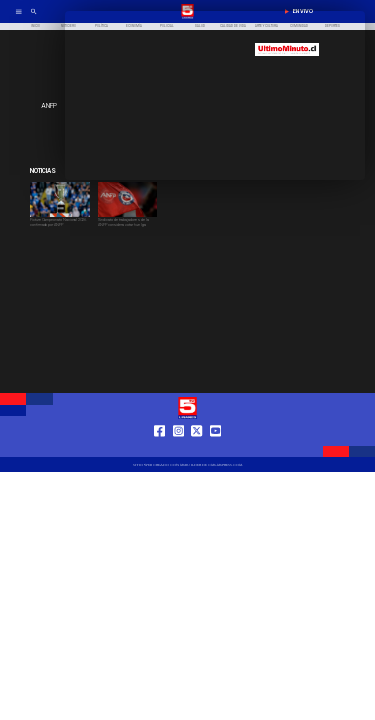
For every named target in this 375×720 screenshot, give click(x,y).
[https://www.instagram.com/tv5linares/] (178, 449)
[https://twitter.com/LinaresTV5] (196, 449)
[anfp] (128, 216)
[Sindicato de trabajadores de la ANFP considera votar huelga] (128, 226)
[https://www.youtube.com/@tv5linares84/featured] (215, 449)
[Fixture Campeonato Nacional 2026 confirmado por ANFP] (60, 226)
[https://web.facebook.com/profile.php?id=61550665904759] (159, 449)
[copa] (60, 216)
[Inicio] (35, 26)
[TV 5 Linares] (34, 18)
